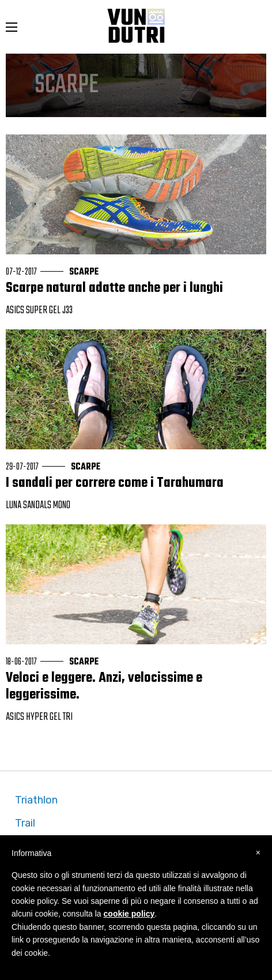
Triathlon (36, 800)
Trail (25, 823)
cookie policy (129, 914)
